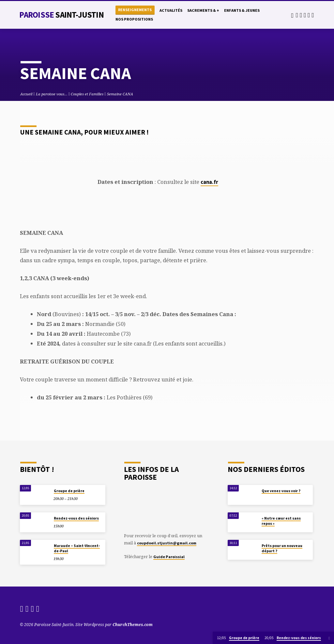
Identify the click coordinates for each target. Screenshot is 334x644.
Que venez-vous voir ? (281, 491)
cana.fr (209, 182)
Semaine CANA (120, 94)
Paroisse (61, 15)
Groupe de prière (69, 491)
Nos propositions (134, 19)
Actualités (171, 10)
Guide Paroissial (169, 557)
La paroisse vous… (52, 94)
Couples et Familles (87, 94)
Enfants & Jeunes (242, 10)
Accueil (26, 94)
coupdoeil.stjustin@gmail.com (167, 543)
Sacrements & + (203, 10)
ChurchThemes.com (133, 625)
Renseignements (135, 10)
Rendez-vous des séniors (76, 518)
